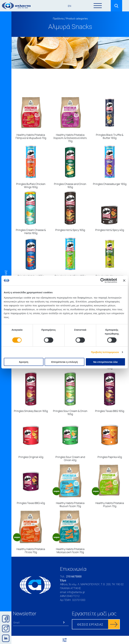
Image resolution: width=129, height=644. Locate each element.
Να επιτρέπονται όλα (105, 362)
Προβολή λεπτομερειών (105, 352)
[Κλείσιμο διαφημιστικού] (124, 281)
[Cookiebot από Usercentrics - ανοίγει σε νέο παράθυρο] (103, 281)
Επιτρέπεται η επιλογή (65, 362)
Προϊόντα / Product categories (70, 18)
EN (69, 6)
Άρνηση (24, 362)
